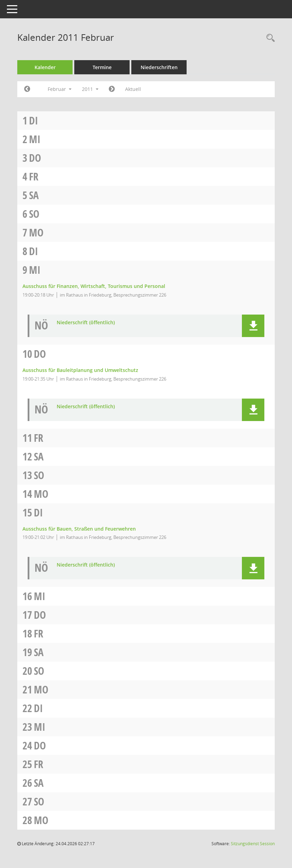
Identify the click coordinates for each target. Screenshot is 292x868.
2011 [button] (90, 89)
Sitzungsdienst (253, 844)
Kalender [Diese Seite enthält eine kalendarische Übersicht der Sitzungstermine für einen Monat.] (45, 67)
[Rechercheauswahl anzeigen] (269, 38)
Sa (34, 195)
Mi (35, 139)
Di (34, 120)
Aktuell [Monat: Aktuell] (133, 89)
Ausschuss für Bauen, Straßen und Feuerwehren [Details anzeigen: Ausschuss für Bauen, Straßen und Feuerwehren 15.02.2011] (79, 529)
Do (35, 158)
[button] (253, 326)
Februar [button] (60, 89)
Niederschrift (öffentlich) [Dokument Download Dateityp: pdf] (86, 323)
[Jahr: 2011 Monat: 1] (27, 89)
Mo (36, 232)
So (34, 214)
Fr (34, 176)
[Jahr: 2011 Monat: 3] (112, 89)
